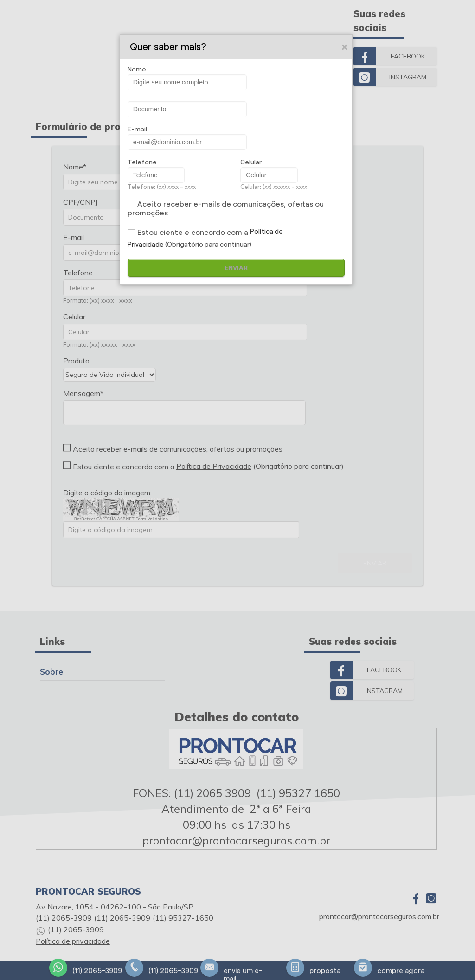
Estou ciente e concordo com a (193, 232)
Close (346, 48)
